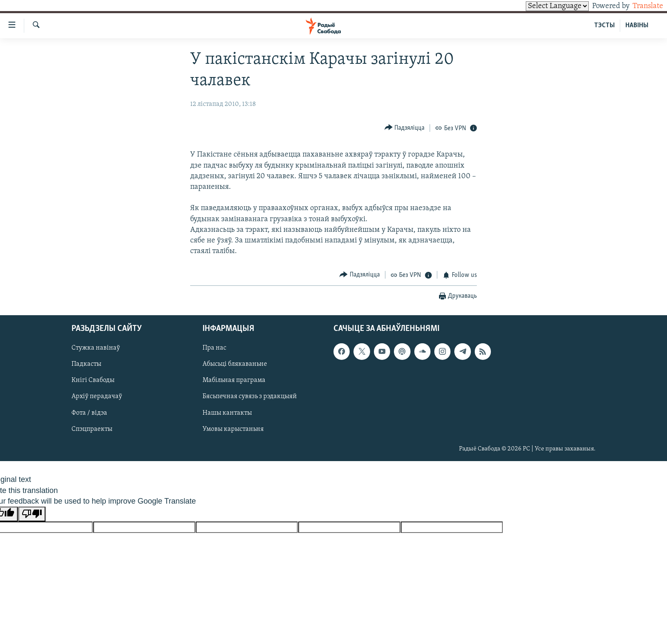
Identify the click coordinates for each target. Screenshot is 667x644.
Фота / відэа (89, 413)
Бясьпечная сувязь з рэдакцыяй (250, 397)
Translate (640, 6)
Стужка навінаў (96, 348)
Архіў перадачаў (97, 397)
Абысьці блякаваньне (235, 365)
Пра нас (214, 348)
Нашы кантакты (227, 413)
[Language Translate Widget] (543, 6)
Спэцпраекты (92, 429)
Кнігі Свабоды (93, 381)
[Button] (405, 128)
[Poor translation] (32, 514)
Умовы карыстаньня (233, 429)
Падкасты (86, 365)
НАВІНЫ (637, 26)
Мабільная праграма (234, 381)
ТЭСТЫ (604, 26)
